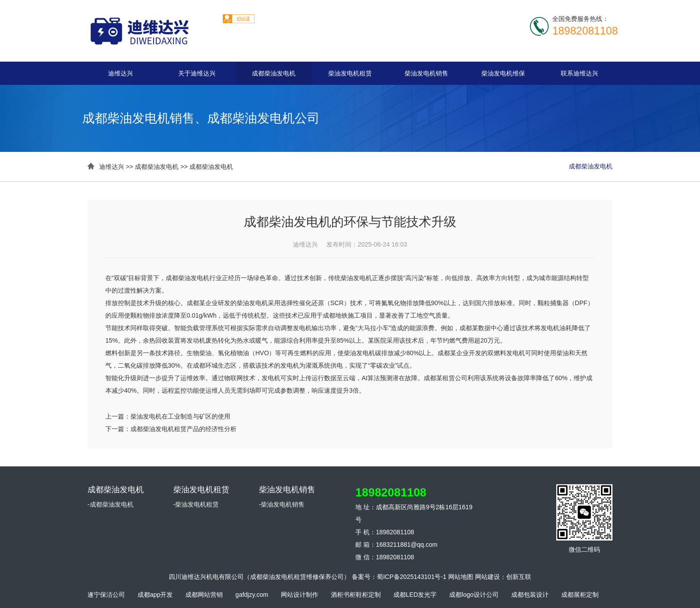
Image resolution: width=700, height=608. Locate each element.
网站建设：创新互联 (503, 577)
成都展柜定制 (580, 595)
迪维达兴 (121, 73)
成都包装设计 (530, 595)
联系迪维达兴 (579, 73)
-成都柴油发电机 (110, 504)
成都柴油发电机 (274, 73)
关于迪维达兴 (197, 73)
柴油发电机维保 (503, 73)
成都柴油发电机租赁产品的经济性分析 (183, 429)
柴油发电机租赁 (350, 73)
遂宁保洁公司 (106, 595)
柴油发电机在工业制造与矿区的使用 (180, 416)
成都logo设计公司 (474, 595)
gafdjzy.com (252, 595)
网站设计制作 (300, 595)
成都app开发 (155, 595)
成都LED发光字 (415, 595)
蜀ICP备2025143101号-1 (412, 577)
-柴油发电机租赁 (196, 504)
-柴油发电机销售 (282, 504)
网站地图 (461, 577)
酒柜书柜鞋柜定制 (356, 595)
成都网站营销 (204, 595)
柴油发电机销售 (426, 73)
